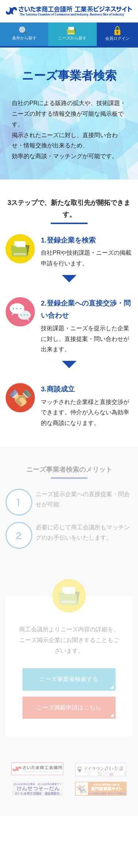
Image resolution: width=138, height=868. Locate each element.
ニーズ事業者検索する (69, 679)
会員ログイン (117, 33)
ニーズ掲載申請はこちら (69, 707)
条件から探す (24, 33)
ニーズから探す (72, 33)
